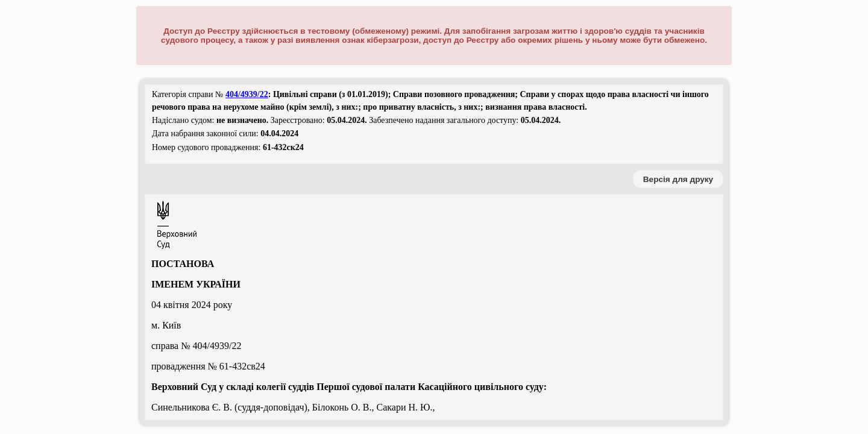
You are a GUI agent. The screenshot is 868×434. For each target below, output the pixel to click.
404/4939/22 (247, 94)
